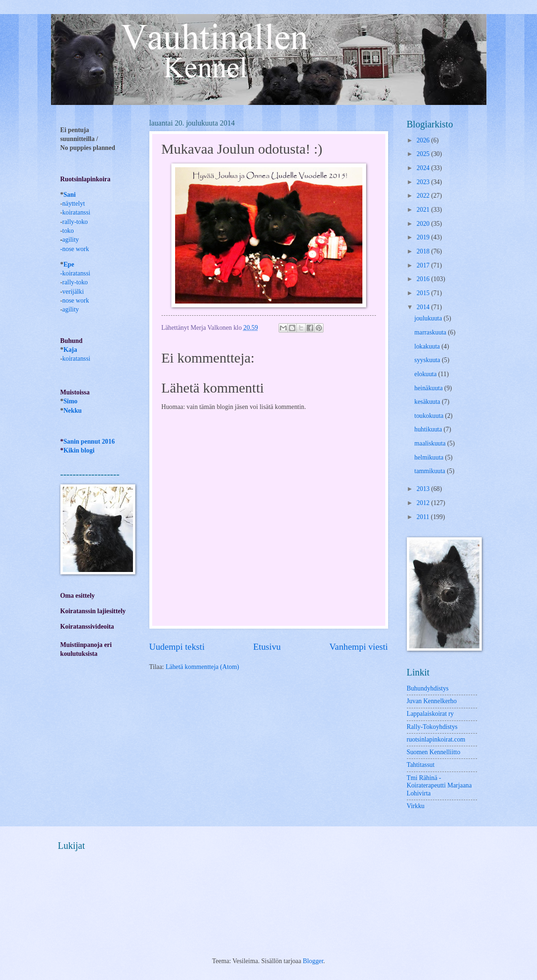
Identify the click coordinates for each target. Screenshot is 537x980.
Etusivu (267, 647)
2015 (424, 293)
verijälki (73, 292)
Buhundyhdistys (428, 688)
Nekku (72, 411)
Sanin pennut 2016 (89, 442)
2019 (424, 237)
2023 (424, 182)
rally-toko (75, 222)
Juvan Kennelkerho (432, 701)
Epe (69, 264)
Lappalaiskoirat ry (430, 714)
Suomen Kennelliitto (434, 752)
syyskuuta (428, 360)
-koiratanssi (75, 273)
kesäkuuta (428, 402)
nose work (76, 249)
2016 (424, 279)
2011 (424, 517)
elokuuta (426, 374)
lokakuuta (428, 346)
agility (70, 309)
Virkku (416, 806)
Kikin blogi (79, 450)
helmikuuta (430, 457)
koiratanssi (76, 212)
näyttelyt (74, 204)
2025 (424, 154)
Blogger (313, 961)
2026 (424, 140)
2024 (424, 168)
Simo (70, 401)
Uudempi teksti (177, 647)
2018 (424, 251)
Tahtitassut (421, 765)
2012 (424, 503)
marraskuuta (431, 332)
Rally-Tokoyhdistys (432, 727)
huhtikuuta (429, 429)
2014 (424, 307)
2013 (424, 489)
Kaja (70, 350)
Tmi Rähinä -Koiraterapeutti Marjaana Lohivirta (439, 786)
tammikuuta (430, 471)
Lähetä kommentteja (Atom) (202, 667)
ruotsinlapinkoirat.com (436, 739)
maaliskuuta (431, 443)
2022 (424, 196)
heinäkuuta (429, 388)
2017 (424, 265)
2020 (424, 224)
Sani (69, 195)
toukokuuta (430, 416)
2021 (424, 210)
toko (68, 231)
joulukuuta (429, 318)
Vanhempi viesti (359, 647)
